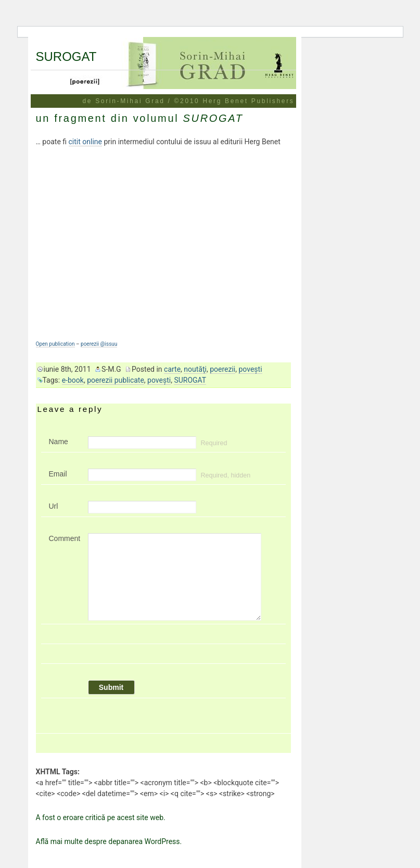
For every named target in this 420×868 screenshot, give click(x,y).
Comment (65, 538)
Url (54, 506)
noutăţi (195, 369)
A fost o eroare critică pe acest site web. (101, 817)
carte (172, 369)
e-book (73, 380)
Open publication (55, 344)
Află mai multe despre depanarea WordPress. (109, 841)
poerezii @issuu (99, 344)
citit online (85, 142)
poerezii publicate (116, 380)
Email (58, 474)
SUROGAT (66, 56)
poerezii (222, 369)
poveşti (250, 369)
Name (59, 442)
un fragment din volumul (140, 118)
